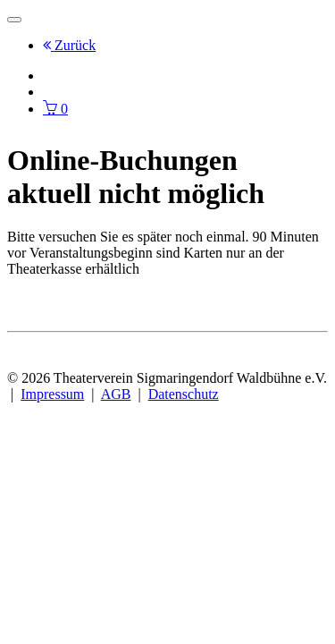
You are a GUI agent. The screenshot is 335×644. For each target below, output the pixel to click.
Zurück (69, 45)
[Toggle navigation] (14, 20)
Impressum (52, 394)
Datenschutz (184, 394)
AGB (116, 394)
